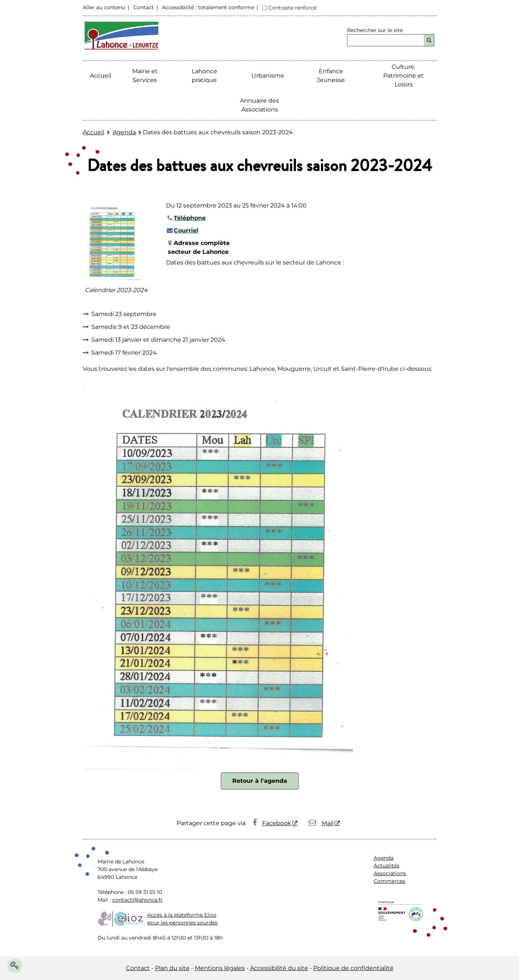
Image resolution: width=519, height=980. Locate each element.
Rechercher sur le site (375, 30)
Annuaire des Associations (259, 105)
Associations (390, 873)
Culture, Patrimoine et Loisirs (403, 76)
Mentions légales (220, 968)
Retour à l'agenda (260, 781)
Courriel (182, 230)
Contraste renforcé (292, 8)
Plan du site (172, 968)
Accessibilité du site (279, 968)
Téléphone (186, 218)
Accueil (100, 76)
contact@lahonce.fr (137, 900)
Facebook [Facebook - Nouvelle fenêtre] (272, 823)
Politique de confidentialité (353, 968)
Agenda (124, 132)
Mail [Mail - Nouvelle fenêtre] (321, 823)
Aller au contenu (104, 7)
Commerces (389, 881)
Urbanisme (268, 76)
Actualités (386, 866)
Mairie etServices (145, 76)
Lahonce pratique (204, 76)
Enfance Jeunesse (331, 76)
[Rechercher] (429, 40)
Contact (144, 7)
